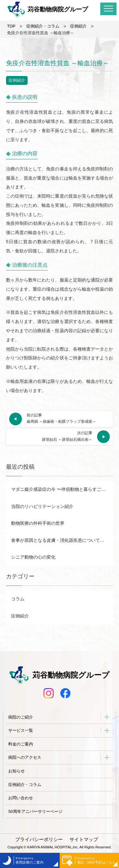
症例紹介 (17, 80)
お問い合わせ (21, 798)
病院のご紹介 (21, 717)
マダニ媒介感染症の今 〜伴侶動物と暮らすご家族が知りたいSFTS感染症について (62, 489)
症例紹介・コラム (25, 785)
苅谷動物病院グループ (48, 10)
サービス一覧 (21, 730)
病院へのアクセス (25, 757)
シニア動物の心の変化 (33, 557)
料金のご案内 (21, 744)
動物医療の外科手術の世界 (38, 523)
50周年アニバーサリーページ (35, 811)
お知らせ (17, 771)
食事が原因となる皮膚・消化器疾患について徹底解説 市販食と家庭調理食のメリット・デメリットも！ (62, 540)
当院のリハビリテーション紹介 (42, 506)
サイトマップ (84, 839)
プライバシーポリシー (39, 839)
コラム (18, 599)
